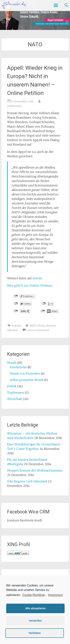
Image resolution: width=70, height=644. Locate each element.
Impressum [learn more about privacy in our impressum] (55, 595)
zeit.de (37, 278)
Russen (51, 326)
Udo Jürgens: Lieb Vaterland (27, 481)
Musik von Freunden (25, 373)
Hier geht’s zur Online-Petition (30, 285)
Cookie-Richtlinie (34, 595)
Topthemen (16, 393)
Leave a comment (38, 330)
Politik (16, 326)
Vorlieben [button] (35, 633)
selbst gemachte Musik (27, 380)
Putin (42, 326)
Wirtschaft (15, 399)
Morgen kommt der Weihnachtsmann (35, 470)
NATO (33, 326)
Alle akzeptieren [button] (35, 608)
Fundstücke (18, 367)
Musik (12, 363)
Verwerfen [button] (35, 621)
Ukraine (12, 330)
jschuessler (14, 106)
